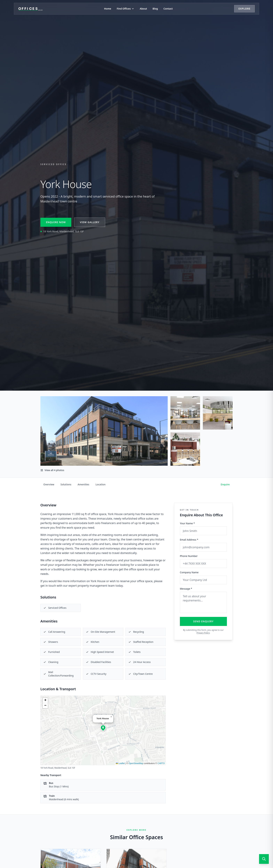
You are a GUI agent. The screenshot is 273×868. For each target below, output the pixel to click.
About (143, 9)
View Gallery (90, 222)
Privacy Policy (203, 633)
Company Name (189, 572)
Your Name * (187, 523)
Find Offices (126, 9)
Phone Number (189, 556)
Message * (186, 589)
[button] (103, 728)
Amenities (83, 484)
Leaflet (120, 763)
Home (108, 9)
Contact (168, 9)
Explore (244, 9)
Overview (49, 484)
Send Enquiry (203, 621)
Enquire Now (56, 222)
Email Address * (189, 540)
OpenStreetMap (136, 763)
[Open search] (264, 859)
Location (101, 484)
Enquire (225, 484)
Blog (155, 9)
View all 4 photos (52, 470)
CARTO (161, 763)
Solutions (66, 484)
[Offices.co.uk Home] (30, 9)
